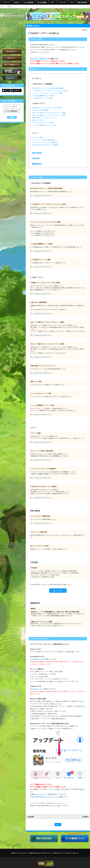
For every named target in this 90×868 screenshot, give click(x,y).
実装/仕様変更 (37, 153)
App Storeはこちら (36, 689)
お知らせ (17, 2)
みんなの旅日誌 (42, 2)
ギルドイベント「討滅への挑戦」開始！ (44, 140)
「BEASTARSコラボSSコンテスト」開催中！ (46, 145)
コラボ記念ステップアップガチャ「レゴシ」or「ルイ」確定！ (50, 91)
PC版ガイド (12, 51)
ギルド (53, 2)
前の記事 (31, 817)
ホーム (2, 7)
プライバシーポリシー (22, 853)
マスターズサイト (43, 794)
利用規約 (13, 853)
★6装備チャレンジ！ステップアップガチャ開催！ (47, 108)
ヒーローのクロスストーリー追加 (43, 122)
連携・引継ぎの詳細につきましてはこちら (44, 797)
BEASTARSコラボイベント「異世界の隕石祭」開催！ (48, 88)
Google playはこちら (36, 659)
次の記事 (85, 817)
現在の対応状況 (82, 2)
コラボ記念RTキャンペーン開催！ (43, 98)
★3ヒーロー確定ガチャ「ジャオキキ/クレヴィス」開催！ (49, 115)
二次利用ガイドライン (58, 853)
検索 (13, 117)
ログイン (12, 58)
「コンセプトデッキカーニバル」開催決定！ (45, 142)
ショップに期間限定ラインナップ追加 (44, 125)
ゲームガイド (12, 78)
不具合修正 (36, 158)
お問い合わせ (68, 853)
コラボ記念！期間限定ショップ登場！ (43, 96)
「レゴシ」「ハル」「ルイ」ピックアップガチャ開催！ (47, 93)
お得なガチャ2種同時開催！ (41, 110)
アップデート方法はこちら (40, 59)
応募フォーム (76, 853)
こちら (44, 231)
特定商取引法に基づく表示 (35, 853)
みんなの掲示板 (28, 2)
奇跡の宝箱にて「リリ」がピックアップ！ (45, 118)
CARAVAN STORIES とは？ (12, 71)
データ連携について (12, 65)
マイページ (7, 2)
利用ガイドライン (47, 853)
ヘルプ (72, 2)
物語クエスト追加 (38, 120)
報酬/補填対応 (37, 164)
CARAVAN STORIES (45, 864)
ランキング (62, 2)
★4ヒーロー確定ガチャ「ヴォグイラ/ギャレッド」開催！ (49, 113)
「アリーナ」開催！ (38, 137)
